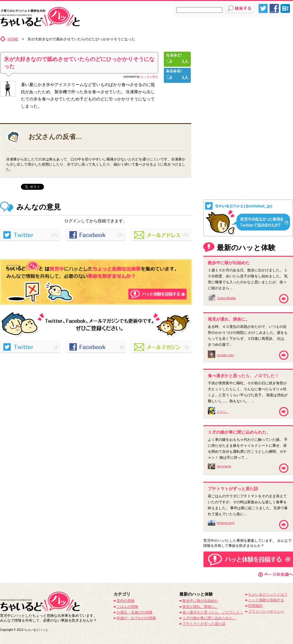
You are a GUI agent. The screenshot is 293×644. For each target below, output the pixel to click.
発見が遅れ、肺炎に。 (200, 607)
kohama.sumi (226, 523)
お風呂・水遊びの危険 (135, 612)
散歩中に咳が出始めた (200, 601)
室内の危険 (126, 601)
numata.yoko (225, 355)
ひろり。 (223, 412)
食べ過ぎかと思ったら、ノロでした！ (213, 612)
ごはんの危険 (127, 607)
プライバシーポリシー (266, 611)
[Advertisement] (248, 73)
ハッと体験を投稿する (266, 600)
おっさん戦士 (149, 77)
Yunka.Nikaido (226, 298)
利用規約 (255, 606)
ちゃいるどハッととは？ (268, 594)
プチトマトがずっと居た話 (204, 624)
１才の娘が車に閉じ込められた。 (209, 618)
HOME (13, 39)
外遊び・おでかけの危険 (136, 618)
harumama (224, 466)
